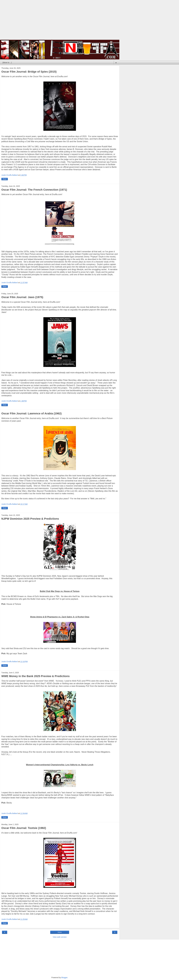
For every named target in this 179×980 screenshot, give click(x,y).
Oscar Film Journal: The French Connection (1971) (34, 190)
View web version (60, 937)
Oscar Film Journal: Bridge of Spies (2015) (29, 72)
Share (5, 179)
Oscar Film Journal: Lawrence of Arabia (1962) (32, 413)
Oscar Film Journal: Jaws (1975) (22, 297)
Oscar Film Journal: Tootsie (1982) (24, 828)
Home (60, 932)
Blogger (64, 978)
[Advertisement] (60, 21)
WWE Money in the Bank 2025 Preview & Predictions (35, 676)
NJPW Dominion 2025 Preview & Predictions (30, 519)
